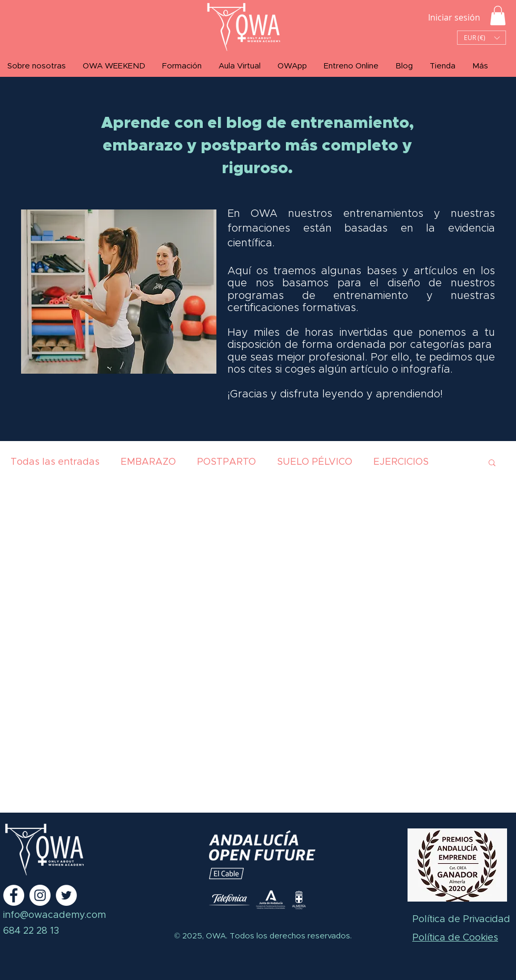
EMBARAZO (148, 462)
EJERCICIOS (401, 462)
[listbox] (482, 38)
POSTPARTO (226, 462)
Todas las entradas (55, 462)
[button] (498, 16)
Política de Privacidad (461, 919)
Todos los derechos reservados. (290, 936)
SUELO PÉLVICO (315, 462)
